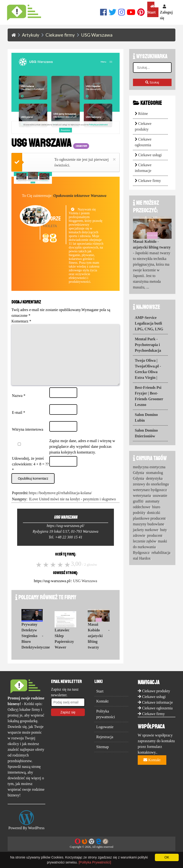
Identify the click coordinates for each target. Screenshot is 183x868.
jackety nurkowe (146, 530)
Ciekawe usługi (150, 155)
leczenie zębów (145, 541)
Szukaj (152, 82)
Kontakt (102, 711)
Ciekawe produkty (156, 700)
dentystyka (154, 478)
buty (163, 530)
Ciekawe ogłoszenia (157, 718)
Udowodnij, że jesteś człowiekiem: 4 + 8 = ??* (30, 474)
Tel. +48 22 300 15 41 (66, 547)
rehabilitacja (161, 553)
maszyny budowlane (149, 524)
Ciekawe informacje (157, 712)
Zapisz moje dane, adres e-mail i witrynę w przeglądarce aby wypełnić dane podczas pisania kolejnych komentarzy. (82, 456)
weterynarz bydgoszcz (150, 490)
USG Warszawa (85, 590)
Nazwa (19, 405)
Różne (143, 114)
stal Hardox (142, 558)
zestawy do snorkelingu (151, 484)
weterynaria (142, 495)
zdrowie (139, 535)
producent (155, 535)
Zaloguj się (166, 12)
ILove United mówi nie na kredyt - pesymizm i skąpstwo (72, 509)
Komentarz (21, 321)
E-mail (19, 422)
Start (151, 9)
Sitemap (102, 756)
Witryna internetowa (28, 439)
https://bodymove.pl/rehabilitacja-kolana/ (60, 502)
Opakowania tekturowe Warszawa (80, 196)
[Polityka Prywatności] (95, 862)
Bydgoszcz (141, 553)
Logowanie (105, 736)
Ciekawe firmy (150, 181)
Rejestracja (105, 746)
